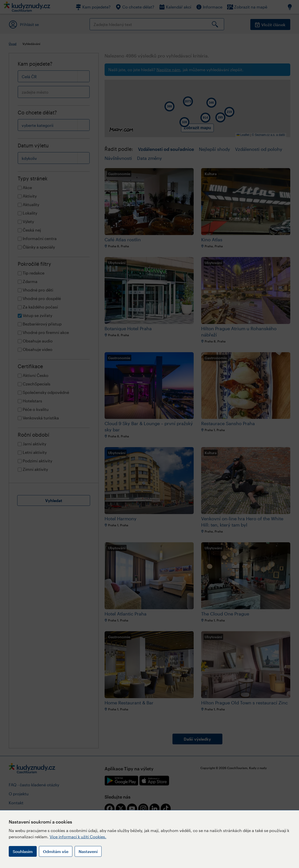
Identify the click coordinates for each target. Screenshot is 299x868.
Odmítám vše (56, 851)
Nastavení (88, 851)
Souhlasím (23, 851)
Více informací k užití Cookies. (78, 837)
